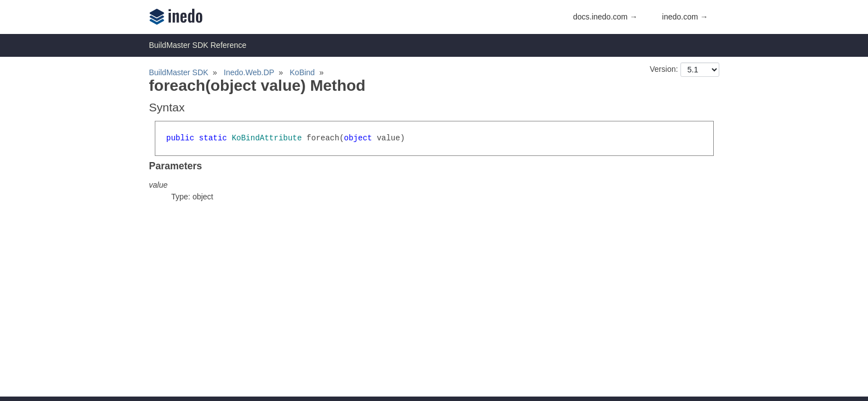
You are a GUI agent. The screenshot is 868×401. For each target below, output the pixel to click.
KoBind (302, 72)
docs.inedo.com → (605, 17)
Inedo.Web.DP (249, 72)
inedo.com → (685, 17)
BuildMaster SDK (179, 72)
